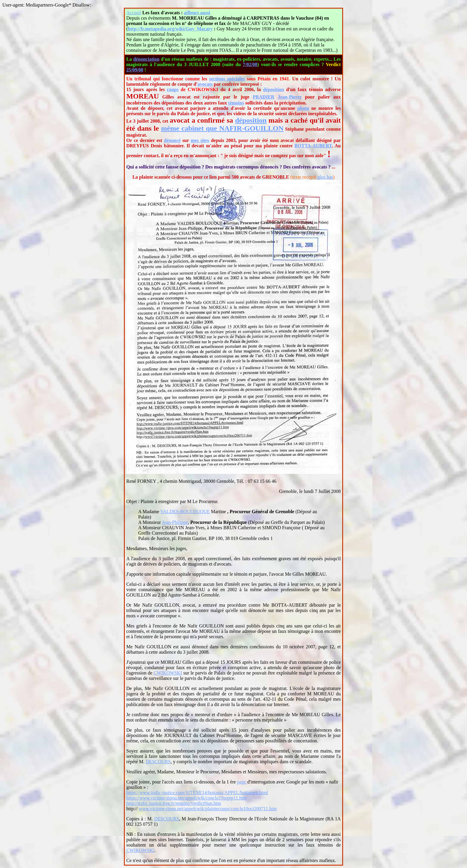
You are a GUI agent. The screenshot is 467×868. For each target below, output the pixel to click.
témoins (236, 103)
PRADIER (263, 97)
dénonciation (146, 59)
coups (173, 89)
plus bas (325, 177)
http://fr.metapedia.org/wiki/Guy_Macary (170, 29)
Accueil (134, 13)
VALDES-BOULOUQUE (185, 512)
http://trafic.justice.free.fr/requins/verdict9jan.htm (174, 803)
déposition (273, 89)
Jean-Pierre (290, 97)
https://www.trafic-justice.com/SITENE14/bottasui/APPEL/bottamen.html (197, 793)
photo (303, 108)
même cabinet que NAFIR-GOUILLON (222, 128)
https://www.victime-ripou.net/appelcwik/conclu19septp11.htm (186, 798)
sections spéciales (227, 79)
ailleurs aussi (197, 13)
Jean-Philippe (175, 522)
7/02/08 (250, 64)
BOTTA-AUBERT (313, 146)
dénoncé (172, 140)
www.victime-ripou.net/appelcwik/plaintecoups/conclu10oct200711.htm (208, 809)
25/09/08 (135, 70)
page (242, 782)
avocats (205, 84)
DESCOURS (158, 762)
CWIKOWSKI (168, 673)
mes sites (200, 140)
